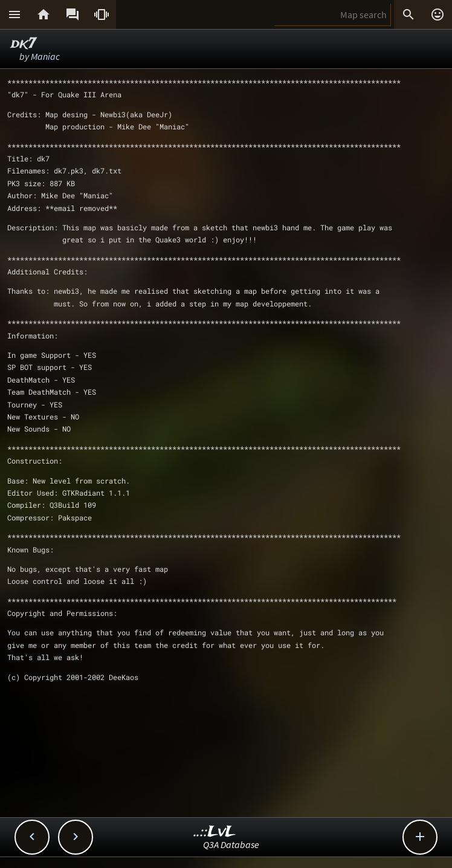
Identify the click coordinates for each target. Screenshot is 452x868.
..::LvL (215, 832)
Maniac (45, 56)
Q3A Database (231, 844)
